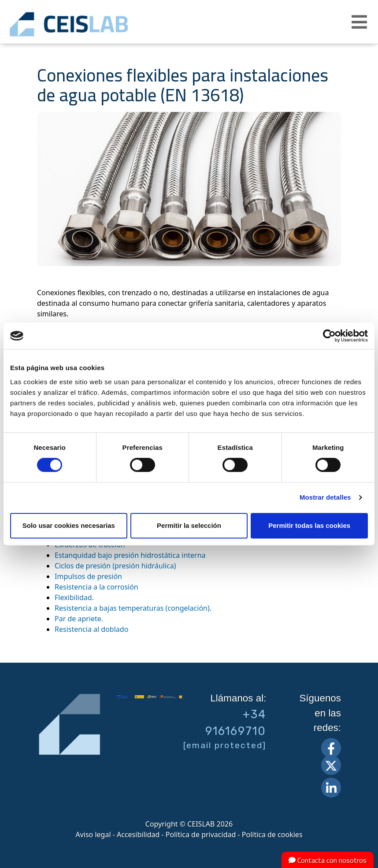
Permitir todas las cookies (309, 525)
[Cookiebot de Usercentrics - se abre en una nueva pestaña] (329, 336)
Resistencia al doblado (91, 629)
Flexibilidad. (74, 597)
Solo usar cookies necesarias (69, 525)
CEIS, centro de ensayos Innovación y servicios (97, 24)
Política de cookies (272, 835)
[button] (360, 22)
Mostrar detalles (325, 497)
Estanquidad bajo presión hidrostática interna (130, 555)
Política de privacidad (201, 835)
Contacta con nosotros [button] (328, 860)
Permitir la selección (189, 525)
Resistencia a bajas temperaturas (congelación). (133, 608)
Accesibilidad (138, 835)
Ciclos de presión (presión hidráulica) (115, 566)
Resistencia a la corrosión (96, 587)
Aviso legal (93, 835)
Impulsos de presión (88, 576)
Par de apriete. (79, 619)
